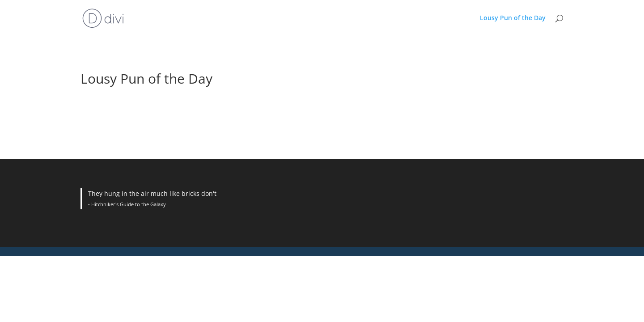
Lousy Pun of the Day (513, 18)
